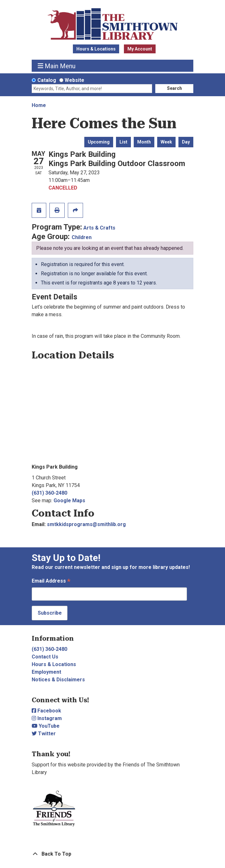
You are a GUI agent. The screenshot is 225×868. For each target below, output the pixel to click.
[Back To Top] (113, 854)
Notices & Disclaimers (58, 680)
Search (174, 88)
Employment (46, 672)
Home (39, 105)
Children (82, 237)
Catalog (47, 80)
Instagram (47, 718)
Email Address (51, 581)
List (123, 142)
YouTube (46, 726)
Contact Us (45, 657)
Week (166, 142)
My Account (140, 49)
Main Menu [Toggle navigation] (57, 66)
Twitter (44, 734)
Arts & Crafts (99, 228)
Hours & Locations (96, 49)
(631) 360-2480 (49, 493)
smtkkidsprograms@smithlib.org (86, 524)
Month (144, 142)
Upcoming (99, 142)
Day (186, 142)
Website (74, 80)
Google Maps (69, 501)
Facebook (46, 711)
